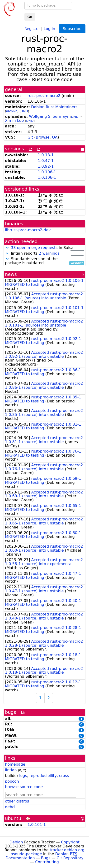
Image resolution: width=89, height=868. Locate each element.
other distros (17, 801)
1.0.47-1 (46, 161)
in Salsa (44, 248)
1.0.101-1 (37, 825)
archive (12, 111)
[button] (7, 248)
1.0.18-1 (46, 155)
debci (10, 807)
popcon (12, 781)
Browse (42, 137)
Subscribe (72, 29)
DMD (24, 111)
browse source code (24, 787)
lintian (11, 770)
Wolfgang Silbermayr (49, 116)
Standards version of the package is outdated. (44, 261)
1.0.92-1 (46, 166)
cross (64, 776)
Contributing (47, 862)
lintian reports (44, 254)
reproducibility (43, 776)
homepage (15, 764)
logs (23, 776)
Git (30, 137)
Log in (49, 28)
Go (30, 17)
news (11, 274)
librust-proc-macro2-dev (28, 230)
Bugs (46, 858)
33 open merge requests (34, 248)
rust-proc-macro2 (44, 96)
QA (55, 137)
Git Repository (70, 858)
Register (32, 28)
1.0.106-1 (47, 172)
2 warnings (49, 253)
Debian (16, 842)
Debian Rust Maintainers (54, 107)
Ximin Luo (14, 120)
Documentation (20, 858)
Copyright (70, 842)
